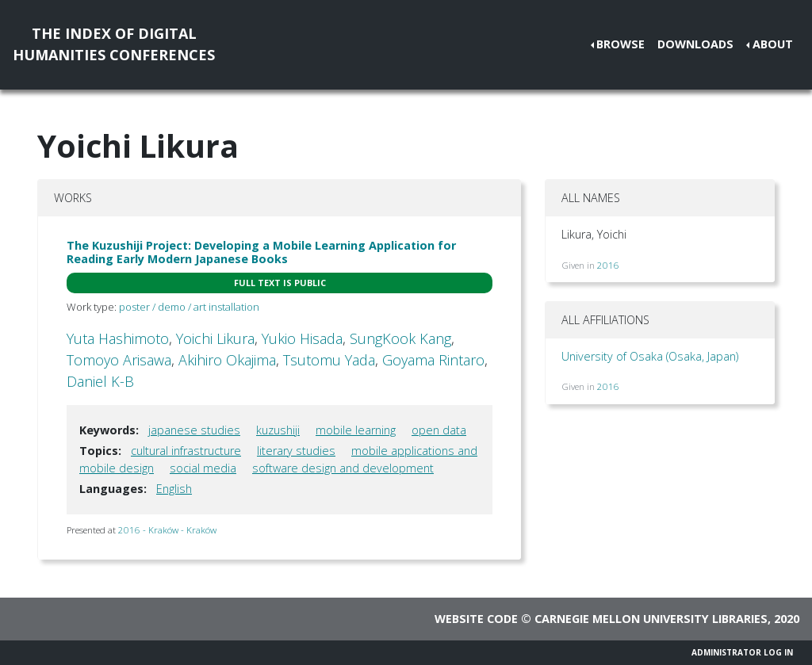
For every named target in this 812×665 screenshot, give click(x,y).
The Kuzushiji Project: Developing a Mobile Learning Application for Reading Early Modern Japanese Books (261, 252)
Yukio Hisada (302, 338)
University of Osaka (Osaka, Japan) (650, 356)
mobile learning (356, 430)
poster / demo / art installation (189, 307)
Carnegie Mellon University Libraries (651, 619)
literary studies (296, 451)
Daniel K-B (100, 381)
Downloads (695, 44)
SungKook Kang (400, 338)
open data (439, 430)
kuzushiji (278, 430)
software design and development (343, 468)
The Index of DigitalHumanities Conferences (114, 44)
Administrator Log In (742, 652)
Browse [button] (620, 44)
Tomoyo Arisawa (119, 360)
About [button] (773, 44)
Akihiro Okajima (227, 360)
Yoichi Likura (215, 338)
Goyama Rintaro (433, 360)
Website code (476, 619)
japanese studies (194, 430)
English (174, 489)
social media (203, 468)
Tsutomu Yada (329, 360)
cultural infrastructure (186, 451)
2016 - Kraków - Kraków (167, 530)
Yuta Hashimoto (118, 338)
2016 (608, 265)
